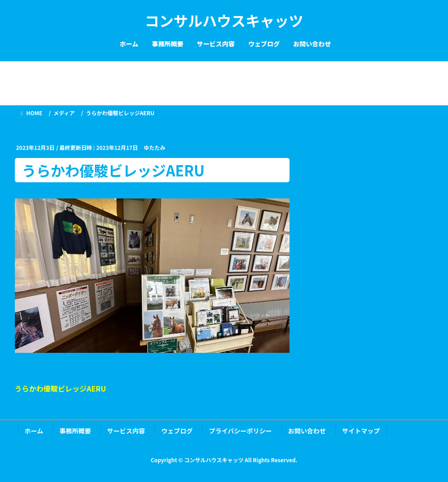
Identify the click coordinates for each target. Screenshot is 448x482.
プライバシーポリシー (240, 431)
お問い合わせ (307, 431)
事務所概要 (75, 431)
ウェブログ (177, 431)
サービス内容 (126, 431)
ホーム (34, 431)
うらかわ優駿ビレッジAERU (61, 388)
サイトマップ (361, 431)
